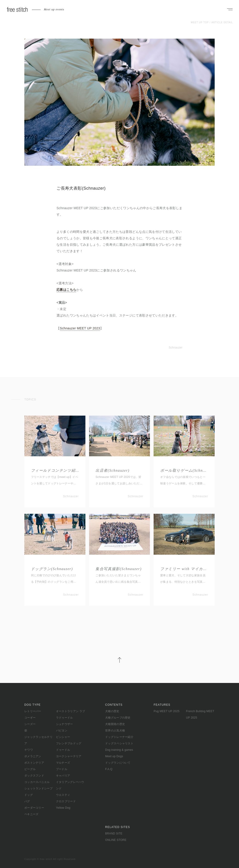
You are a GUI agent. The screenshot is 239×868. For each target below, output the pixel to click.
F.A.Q (109, 769)
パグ (27, 801)
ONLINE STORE (116, 840)
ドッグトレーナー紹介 (119, 737)
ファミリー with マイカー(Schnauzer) (184, 569)
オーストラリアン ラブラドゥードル (71, 714)
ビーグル (30, 769)
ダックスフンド (34, 776)
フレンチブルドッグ (69, 743)
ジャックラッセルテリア (38, 740)
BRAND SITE (114, 834)
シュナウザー (65, 724)
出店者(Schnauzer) (112, 470)
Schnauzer (176, 348)
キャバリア (63, 776)
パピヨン (62, 731)
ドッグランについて (118, 763)
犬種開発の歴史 (115, 724)
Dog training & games (119, 750)
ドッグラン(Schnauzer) (52, 569)
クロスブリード (66, 801)
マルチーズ (63, 763)
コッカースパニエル (37, 782)
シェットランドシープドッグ (38, 792)
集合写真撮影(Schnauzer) (119, 569)
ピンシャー (63, 737)
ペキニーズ (31, 814)
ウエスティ (63, 795)
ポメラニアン (33, 756)
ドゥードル (63, 750)
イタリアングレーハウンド (70, 785)
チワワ (29, 750)
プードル (62, 769)
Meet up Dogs (114, 756)
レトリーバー (33, 711)
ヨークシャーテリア (69, 756)
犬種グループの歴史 (118, 718)
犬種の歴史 (112, 711)
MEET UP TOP (200, 22)
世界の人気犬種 (115, 731)
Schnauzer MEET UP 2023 (80, 328)
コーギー (30, 718)
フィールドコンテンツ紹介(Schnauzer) (55, 470)
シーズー (30, 724)
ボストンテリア (34, 763)
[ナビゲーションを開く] (230, 10)
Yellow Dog (63, 808)
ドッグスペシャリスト (119, 743)
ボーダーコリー (34, 808)
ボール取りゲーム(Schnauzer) (184, 470)
